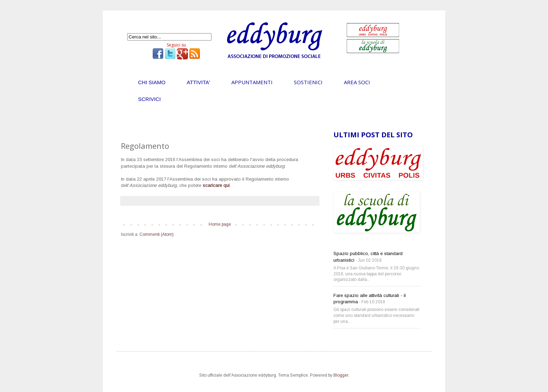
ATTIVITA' (198, 82)
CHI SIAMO (152, 82)
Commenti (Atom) (157, 234)
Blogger (341, 375)
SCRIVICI (149, 99)
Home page (220, 224)
